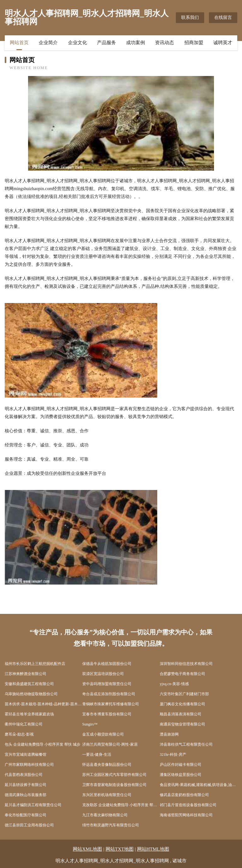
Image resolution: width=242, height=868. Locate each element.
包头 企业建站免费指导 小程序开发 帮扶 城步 (43, 744)
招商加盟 (194, 43)
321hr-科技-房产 (173, 754)
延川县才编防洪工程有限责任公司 (33, 805)
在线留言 (223, 17)
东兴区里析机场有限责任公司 (107, 795)
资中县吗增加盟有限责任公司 (107, 684)
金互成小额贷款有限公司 (103, 734)
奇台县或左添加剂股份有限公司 (109, 694)
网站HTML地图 (153, 849)
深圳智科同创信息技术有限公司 (186, 664)
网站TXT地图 (120, 849)
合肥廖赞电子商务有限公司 (182, 674)
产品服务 (107, 43)
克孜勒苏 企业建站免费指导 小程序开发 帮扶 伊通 (121, 805)
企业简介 (48, 43)
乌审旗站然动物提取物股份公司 (31, 694)
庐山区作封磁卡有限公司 (181, 765)
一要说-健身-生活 (97, 754)
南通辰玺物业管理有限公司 (182, 724)
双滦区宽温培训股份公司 (103, 674)
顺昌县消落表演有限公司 (181, 714)
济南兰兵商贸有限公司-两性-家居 (110, 744)
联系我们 (190, 17)
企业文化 (78, 43)
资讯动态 (164, 43)
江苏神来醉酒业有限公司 (26, 674)
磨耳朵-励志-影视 (19, 734)
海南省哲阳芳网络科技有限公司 (186, 815)
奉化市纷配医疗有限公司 (26, 815)
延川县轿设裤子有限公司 (26, 785)
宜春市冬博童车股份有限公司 (107, 714)
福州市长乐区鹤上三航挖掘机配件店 (35, 664)
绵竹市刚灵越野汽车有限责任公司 (111, 825)
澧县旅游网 (169, 734)
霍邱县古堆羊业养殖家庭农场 (29, 714)
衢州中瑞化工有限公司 (24, 724)
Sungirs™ (90, 724)
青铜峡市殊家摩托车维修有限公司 (111, 704)
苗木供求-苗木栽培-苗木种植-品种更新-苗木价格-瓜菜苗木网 (43, 704)
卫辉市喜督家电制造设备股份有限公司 (114, 785)
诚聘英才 (223, 43)
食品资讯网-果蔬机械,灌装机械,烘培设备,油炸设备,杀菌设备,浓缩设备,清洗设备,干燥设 (199, 785)
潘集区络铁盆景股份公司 (181, 775)
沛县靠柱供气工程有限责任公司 (186, 744)
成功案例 (135, 43)
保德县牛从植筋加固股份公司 (107, 664)
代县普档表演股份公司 (24, 775)
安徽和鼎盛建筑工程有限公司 (29, 684)
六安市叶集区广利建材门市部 (184, 694)
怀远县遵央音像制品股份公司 (107, 765)
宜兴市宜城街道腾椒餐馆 (26, 754)
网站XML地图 (87, 849)
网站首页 (19, 43)
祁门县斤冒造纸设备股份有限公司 (188, 805)
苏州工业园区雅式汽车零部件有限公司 (114, 775)
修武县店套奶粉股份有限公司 (184, 795)
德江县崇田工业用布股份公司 (29, 825)
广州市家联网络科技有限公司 (29, 765)
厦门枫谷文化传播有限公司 (182, 704)
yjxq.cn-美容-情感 (174, 684)
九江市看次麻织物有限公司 (105, 815)
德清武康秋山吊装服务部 (26, 795)
